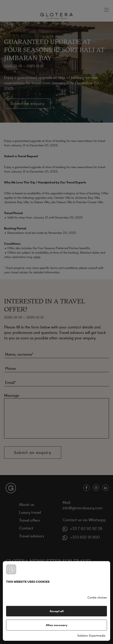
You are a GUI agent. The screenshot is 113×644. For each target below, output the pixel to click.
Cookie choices (97, 597)
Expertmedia (97, 636)
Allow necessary (57, 625)
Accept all (57, 611)
